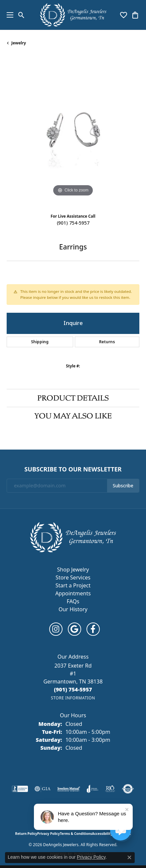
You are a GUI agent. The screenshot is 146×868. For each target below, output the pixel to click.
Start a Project (73, 585)
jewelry (19, 43)
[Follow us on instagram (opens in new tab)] (56, 629)
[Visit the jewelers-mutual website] (69, 789)
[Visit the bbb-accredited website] (20, 789)
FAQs (73, 601)
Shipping (40, 342)
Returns (107, 342)
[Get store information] (73, 698)
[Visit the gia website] (43, 789)
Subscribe (123, 486)
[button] (21, 15)
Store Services (73, 577)
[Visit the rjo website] (110, 789)
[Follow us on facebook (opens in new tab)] (93, 629)
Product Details (73, 398)
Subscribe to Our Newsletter (73, 469)
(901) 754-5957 (73, 223)
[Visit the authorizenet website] (128, 789)
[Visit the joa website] (93, 789)
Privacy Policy (49, 834)
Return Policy (26, 834)
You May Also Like (73, 416)
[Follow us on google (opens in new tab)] (74, 629)
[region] (73, 132)
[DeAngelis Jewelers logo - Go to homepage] (73, 15)
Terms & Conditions (76, 834)
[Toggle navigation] (8, 15)
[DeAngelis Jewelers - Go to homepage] (73, 537)
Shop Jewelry (73, 570)
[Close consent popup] (129, 857)
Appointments (73, 593)
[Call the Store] (73, 689)
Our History (73, 609)
